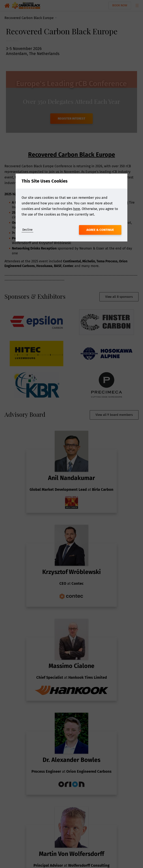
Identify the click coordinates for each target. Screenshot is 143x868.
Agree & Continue (100, 230)
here (77, 209)
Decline (27, 230)
